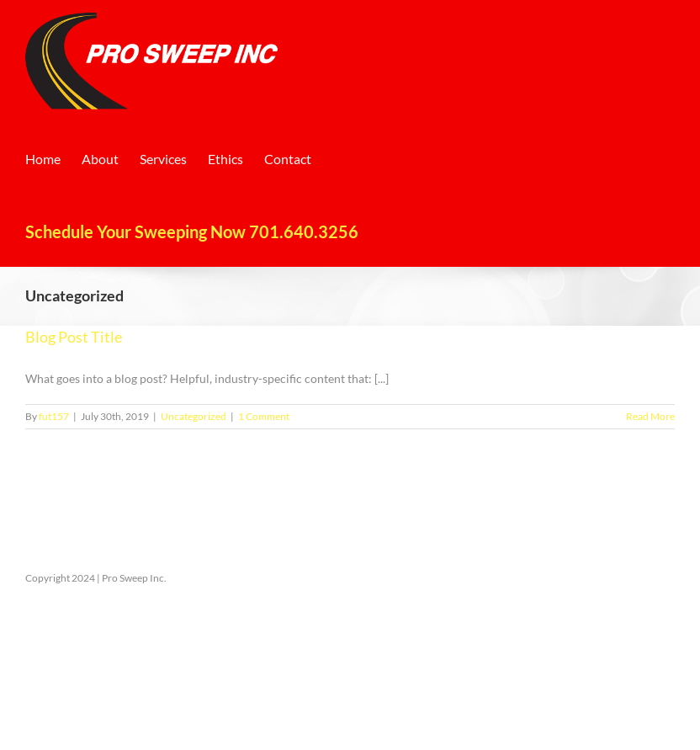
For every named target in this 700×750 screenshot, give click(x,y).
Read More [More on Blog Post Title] (650, 416)
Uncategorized (194, 416)
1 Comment (264, 416)
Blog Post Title (74, 337)
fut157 (54, 416)
